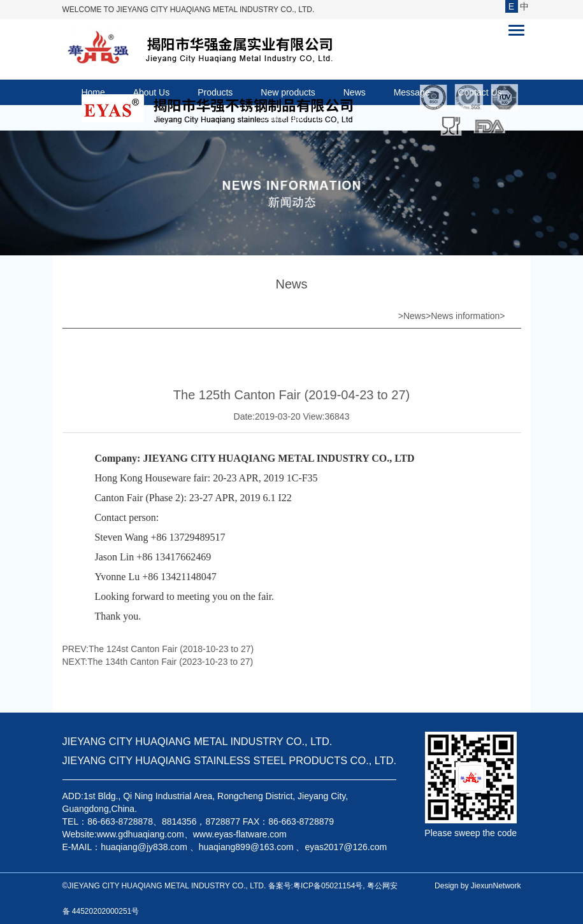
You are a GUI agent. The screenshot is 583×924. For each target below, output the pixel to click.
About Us (152, 92)
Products (215, 92)
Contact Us (479, 92)
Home (93, 92)
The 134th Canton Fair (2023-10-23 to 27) (170, 662)
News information (465, 316)
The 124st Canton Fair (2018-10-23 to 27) (171, 649)
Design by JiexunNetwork (478, 886)
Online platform (291, 118)
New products (288, 92)
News (355, 92)
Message (412, 92)
